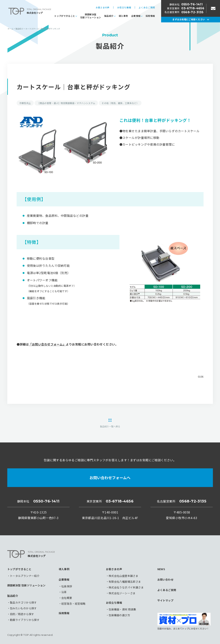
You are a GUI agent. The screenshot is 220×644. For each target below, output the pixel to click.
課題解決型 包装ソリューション (26, 585)
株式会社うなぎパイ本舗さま (126, 587)
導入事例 (123, 16)
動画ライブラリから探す (25, 620)
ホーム (10, 29)
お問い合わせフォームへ (110, 478)
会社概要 (67, 598)
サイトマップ (166, 600)
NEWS (161, 569)
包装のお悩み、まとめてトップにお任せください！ (184, 621)
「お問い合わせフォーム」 (47, 344)
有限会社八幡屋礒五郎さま (125, 582)
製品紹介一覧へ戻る (110, 426)
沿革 (64, 592)
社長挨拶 (67, 586)
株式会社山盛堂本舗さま (123, 576)
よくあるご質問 (147, 7)
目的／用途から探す (22, 614)
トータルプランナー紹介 (25, 576)
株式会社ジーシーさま (122, 593)
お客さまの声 (103, 7)
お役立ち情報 (124, 7)
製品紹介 (109, 16)
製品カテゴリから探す (23, 602)
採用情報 (150, 16)
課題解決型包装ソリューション (91, 16)
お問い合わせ (166, 579)
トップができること (65, 16)
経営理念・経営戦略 (73, 604)
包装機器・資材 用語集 (122, 609)
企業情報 (136, 16)
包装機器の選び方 (119, 615)
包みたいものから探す (23, 608)
